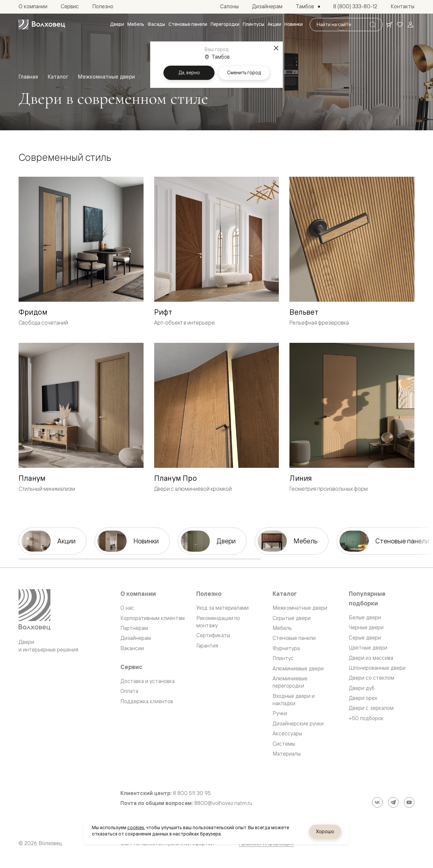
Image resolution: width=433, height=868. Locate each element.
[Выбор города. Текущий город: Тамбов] (308, 7)
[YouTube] (409, 802)
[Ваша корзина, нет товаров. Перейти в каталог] (389, 25)
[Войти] (410, 25)
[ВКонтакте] (377, 802)
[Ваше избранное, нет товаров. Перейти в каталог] (400, 25)
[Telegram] (393, 802)
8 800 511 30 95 (192, 793)
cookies (136, 828)
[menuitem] (117, 25)
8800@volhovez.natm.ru (223, 803)
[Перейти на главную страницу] (42, 25)
